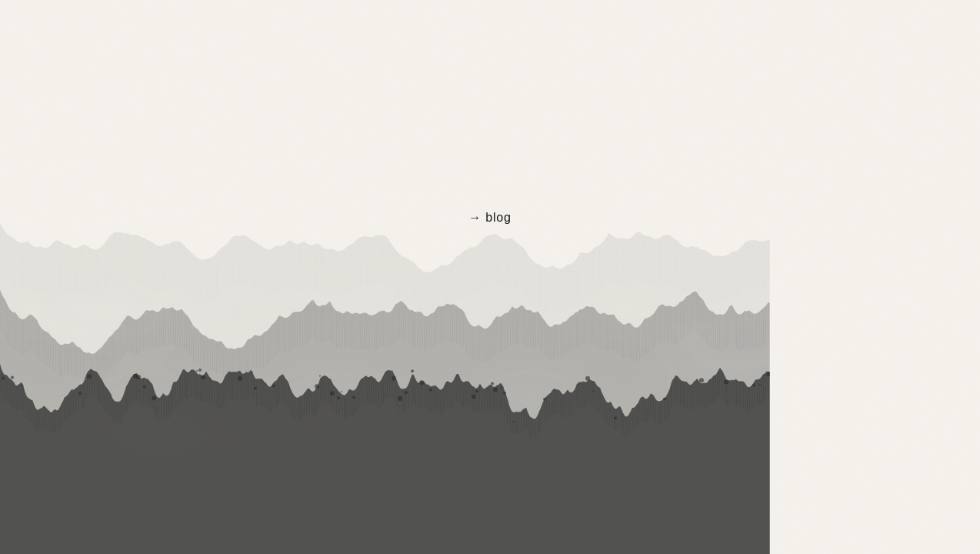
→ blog (490, 217)
